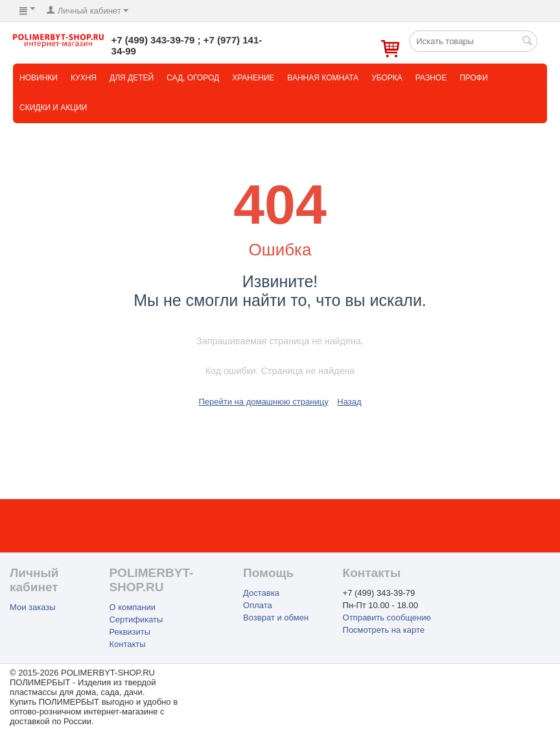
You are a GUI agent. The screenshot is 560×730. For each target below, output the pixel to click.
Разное (431, 78)
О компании (132, 607)
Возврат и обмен (276, 618)
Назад (349, 402)
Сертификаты (136, 619)
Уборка (387, 78)
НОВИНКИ (39, 78)
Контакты (127, 644)
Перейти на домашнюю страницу (263, 402)
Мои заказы (33, 607)
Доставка (261, 593)
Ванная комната (323, 78)
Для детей (132, 78)
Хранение (253, 78)
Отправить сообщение (387, 618)
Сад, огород (193, 78)
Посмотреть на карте (384, 630)
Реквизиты (130, 632)
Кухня (84, 78)
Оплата (258, 605)
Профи (473, 78)
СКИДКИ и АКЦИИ (53, 108)
